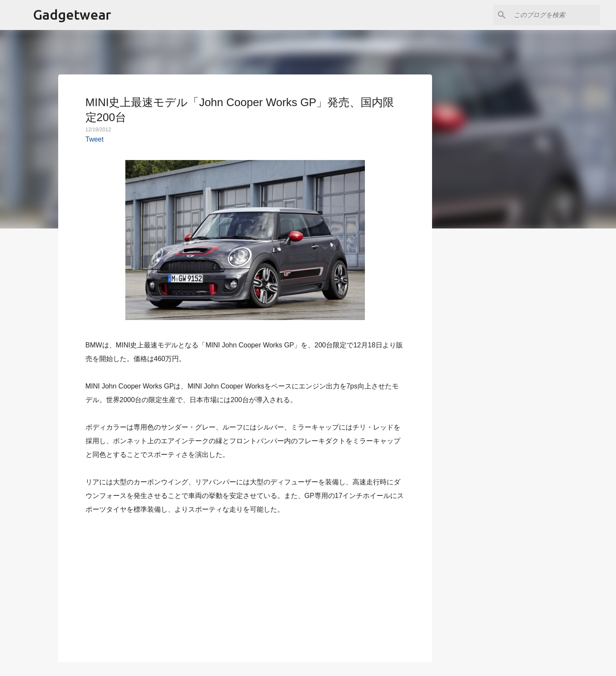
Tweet (95, 139)
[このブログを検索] (555, 15)
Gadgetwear (72, 15)
